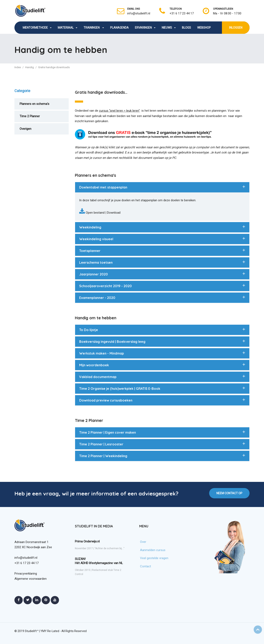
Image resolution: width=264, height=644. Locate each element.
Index (18, 67)
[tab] (162, 187)
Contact (146, 566)
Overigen (25, 129)
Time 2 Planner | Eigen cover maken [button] (108, 432)
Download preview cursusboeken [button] (106, 400)
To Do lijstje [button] (89, 330)
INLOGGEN (236, 28)
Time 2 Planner (30, 116)
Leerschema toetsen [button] (96, 262)
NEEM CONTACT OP (229, 493)
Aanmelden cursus (153, 550)
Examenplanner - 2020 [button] (97, 298)
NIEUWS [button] (169, 28)
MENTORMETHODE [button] (37, 28)
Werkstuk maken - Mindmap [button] (102, 353)
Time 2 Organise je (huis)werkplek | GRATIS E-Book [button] (120, 389)
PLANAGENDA (119, 28)
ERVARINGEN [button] (145, 28)
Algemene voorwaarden (31, 579)
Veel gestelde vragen (154, 558)
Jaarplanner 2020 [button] (94, 274)
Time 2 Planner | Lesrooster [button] (101, 444)
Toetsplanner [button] (90, 251)
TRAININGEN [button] (94, 28)
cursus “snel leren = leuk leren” (119, 111)
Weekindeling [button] (90, 227)
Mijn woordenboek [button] (94, 365)
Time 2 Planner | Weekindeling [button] (103, 456)
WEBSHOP (204, 28)
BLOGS (186, 28)
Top (258, 630)
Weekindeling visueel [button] (96, 239)
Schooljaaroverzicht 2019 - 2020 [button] (105, 286)
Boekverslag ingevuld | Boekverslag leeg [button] (112, 342)
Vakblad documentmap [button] (98, 377)
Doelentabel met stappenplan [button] (103, 187)
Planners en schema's (34, 104)
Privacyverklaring (26, 574)
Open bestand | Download (103, 213)
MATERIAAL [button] (68, 28)
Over (143, 542)
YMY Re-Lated (50, 631)
